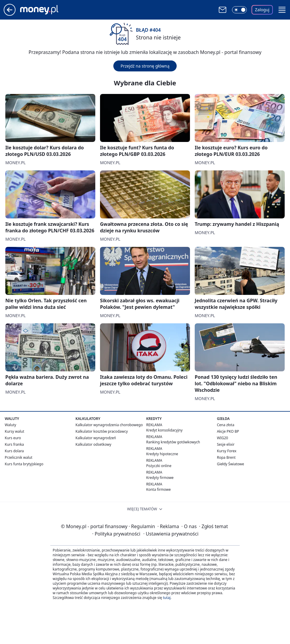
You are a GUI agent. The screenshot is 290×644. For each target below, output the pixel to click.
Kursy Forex (227, 451)
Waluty (11, 425)
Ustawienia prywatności (171, 534)
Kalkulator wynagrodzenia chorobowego (109, 425)
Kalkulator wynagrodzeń (96, 438)
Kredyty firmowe (160, 478)
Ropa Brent (226, 457)
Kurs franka (14, 444)
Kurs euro (13, 438)
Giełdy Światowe (231, 464)
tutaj (167, 598)
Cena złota (226, 425)
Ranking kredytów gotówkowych (173, 442)
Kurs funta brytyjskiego (24, 464)
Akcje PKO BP (228, 431)
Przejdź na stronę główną (145, 66)
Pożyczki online (159, 466)
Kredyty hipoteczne (162, 454)
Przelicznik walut (18, 457)
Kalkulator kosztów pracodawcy (102, 431)
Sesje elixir (226, 444)
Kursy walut (14, 431)
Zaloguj (262, 10)
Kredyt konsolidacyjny (164, 430)
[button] (282, 10)
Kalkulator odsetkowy (93, 444)
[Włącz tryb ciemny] (239, 10)
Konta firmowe (158, 489)
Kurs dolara (14, 451)
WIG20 (223, 438)
